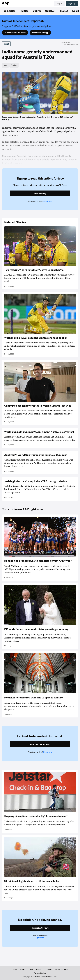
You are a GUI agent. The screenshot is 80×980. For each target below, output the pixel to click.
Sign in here (48, 201)
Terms (15, 969)
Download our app (40, 33)
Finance (63, 11)
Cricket (14, 65)
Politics (24, 11)
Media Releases (61, 969)
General (50, 11)
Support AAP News (40, 928)
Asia (5, 65)
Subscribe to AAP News (15, 33)
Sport (6, 44)
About (38, 969)
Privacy (23, 969)
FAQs (31, 969)
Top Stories (9, 11)
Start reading (40, 193)
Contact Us (48, 969)
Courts (37, 11)
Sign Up (72, 3)
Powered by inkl (40, 973)
